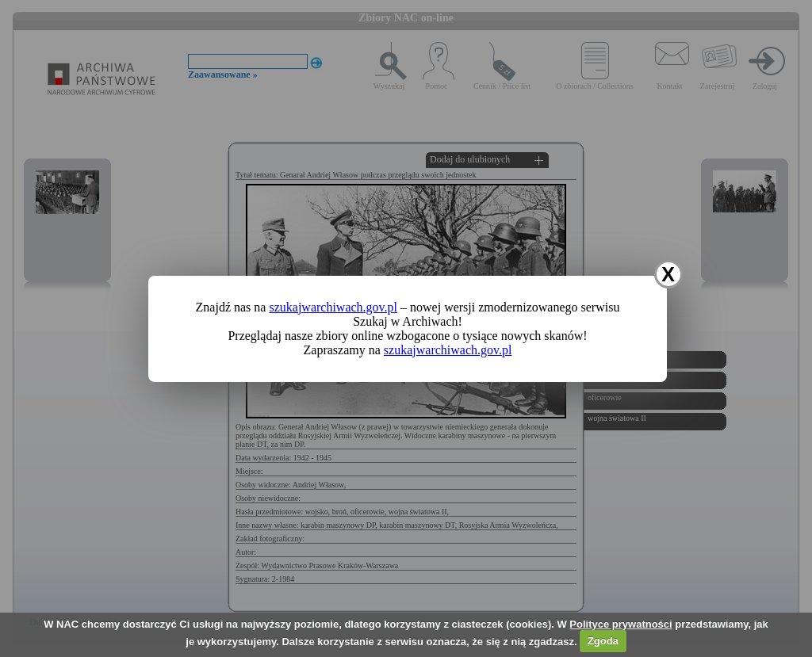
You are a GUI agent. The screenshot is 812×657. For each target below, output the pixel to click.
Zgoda (603, 641)
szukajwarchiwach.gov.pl (333, 307)
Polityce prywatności (620, 624)
